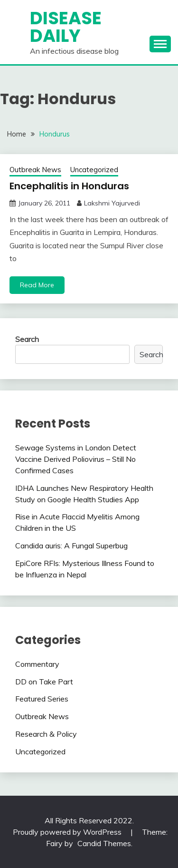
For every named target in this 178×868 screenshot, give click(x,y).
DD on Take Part (44, 682)
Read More (37, 285)
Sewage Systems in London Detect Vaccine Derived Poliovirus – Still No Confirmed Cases (76, 459)
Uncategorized (94, 170)
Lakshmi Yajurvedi (112, 203)
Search (27, 339)
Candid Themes (104, 843)
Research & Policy (46, 734)
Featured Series (42, 699)
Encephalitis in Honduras (69, 186)
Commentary (37, 664)
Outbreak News (35, 170)
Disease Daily (66, 27)
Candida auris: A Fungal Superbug (71, 546)
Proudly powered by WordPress (68, 832)
